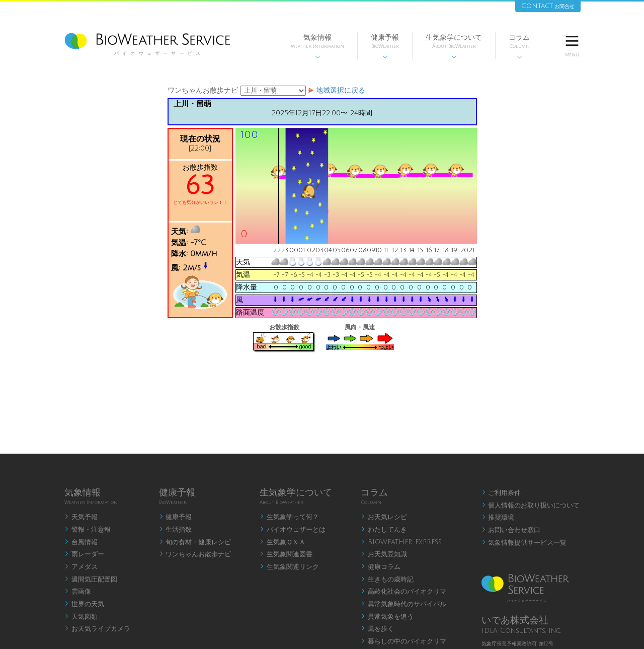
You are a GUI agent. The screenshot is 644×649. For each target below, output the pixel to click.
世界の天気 (84, 604)
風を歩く (377, 629)
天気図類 (81, 617)
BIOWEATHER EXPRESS (401, 542)
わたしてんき (384, 530)
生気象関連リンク (289, 567)
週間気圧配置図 (91, 580)
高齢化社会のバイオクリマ (404, 592)
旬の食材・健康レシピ (195, 542)
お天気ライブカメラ (97, 629)
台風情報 (81, 542)
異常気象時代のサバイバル (404, 604)
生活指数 (176, 530)
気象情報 (317, 47)
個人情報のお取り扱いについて (531, 506)
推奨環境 (498, 518)
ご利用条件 (501, 493)
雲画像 (78, 592)
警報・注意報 (88, 530)
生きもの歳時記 (387, 580)
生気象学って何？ (289, 517)
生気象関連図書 (286, 554)
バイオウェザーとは (293, 530)
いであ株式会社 (515, 620)
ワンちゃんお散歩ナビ (195, 554)
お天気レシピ (384, 517)
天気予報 (81, 517)
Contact (548, 6)
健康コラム (381, 567)
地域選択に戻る (341, 90)
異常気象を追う (387, 617)
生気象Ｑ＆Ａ (283, 542)
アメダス (81, 567)
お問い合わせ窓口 (511, 530)
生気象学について (454, 47)
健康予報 (385, 47)
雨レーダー (84, 554)
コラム (519, 47)
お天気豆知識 (384, 554)
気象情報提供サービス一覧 (524, 543)
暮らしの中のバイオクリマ (404, 641)
